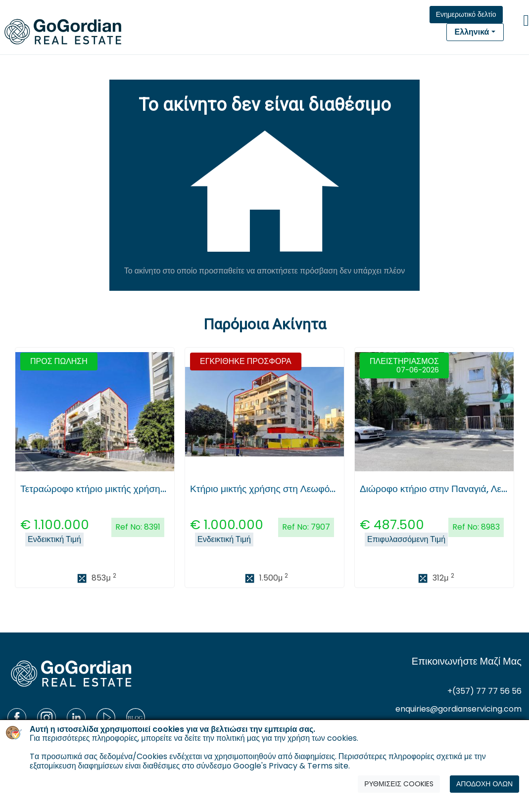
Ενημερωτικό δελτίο (466, 14)
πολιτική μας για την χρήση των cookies (287, 738)
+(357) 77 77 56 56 (484, 691)
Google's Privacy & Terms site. (291, 766)
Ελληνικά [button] (472, 32)
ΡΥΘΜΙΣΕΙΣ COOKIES (399, 784)
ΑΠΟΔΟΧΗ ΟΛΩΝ (484, 784)
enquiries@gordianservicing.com (458, 709)
